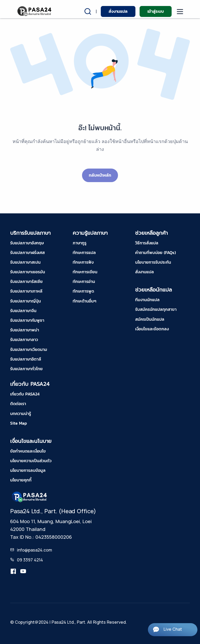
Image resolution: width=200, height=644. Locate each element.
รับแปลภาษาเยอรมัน (28, 272)
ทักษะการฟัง (83, 262)
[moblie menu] (180, 12)
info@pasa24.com (35, 550)
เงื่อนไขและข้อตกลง (152, 329)
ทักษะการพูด (83, 291)
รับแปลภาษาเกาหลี (26, 291)
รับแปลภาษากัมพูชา (27, 320)
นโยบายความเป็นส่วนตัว (31, 461)
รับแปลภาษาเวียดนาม (29, 349)
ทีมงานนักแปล (147, 300)
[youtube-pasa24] (23, 571)
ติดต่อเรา (18, 404)
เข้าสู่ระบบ (156, 11)
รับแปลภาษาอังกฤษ (27, 243)
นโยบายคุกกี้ (21, 480)
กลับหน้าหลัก (100, 175)
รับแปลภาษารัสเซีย (26, 281)
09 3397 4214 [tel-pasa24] (30, 560)
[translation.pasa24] (13, 571)
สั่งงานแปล (118, 11)
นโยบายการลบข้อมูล (28, 470)
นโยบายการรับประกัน (153, 262)
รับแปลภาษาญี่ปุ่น (26, 301)
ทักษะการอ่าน (84, 281)
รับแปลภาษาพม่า (25, 330)
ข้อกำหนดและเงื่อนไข (28, 451)
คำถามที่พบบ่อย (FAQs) (155, 252)
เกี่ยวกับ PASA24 (25, 394)
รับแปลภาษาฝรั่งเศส (27, 252)
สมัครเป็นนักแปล (150, 319)
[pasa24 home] (35, 11)
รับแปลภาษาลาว (24, 339)
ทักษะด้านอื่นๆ (85, 301)
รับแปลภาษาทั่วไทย (26, 369)
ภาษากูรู (80, 243)
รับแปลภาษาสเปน (25, 262)
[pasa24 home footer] (30, 496)
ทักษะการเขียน (85, 272)
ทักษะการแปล (84, 252)
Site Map (18, 423)
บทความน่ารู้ (21, 413)
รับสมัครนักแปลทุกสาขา (156, 309)
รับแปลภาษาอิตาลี (26, 359)
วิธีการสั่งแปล (147, 243)
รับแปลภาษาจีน (23, 311)
